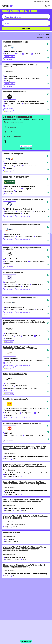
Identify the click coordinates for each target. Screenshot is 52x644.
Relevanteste (40, 38)
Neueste (48, 38)
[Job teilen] (48, 51)
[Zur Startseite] (7, 6)
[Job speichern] (48, 44)
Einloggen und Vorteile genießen (26, 149)
